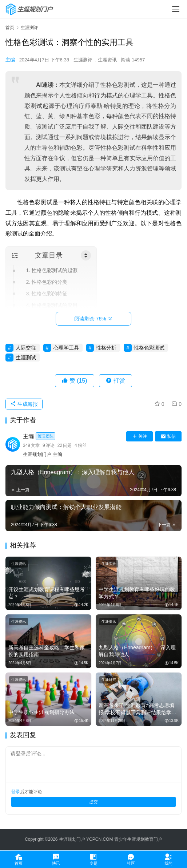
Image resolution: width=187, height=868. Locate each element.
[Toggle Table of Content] (86, 255)
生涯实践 (109, 564)
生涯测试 (26, 358)
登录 (16, 792)
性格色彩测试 (149, 348)
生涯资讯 (107, 60)
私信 (168, 436)
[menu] (176, 9)
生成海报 (24, 404)
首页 (10, 28)
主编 (10, 60)
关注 (140, 436)
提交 (93, 802)
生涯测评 (83, 60)
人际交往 (26, 348)
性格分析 (106, 348)
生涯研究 (109, 680)
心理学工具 (66, 348)
